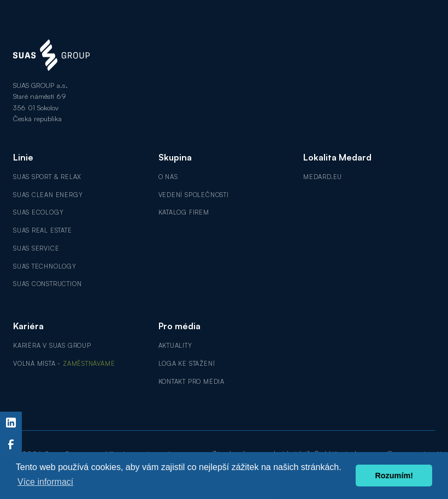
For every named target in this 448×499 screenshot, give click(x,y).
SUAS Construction (47, 284)
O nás (168, 177)
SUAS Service (36, 248)
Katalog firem (184, 212)
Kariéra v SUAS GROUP (52, 346)
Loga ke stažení (187, 364)
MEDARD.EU (323, 177)
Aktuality (175, 346)
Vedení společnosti (194, 195)
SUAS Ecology (38, 212)
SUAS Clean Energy (48, 195)
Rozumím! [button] (394, 476)
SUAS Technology (45, 266)
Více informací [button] (45, 482)
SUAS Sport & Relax (47, 177)
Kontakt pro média (191, 382)
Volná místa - (64, 364)
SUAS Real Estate (43, 230)
